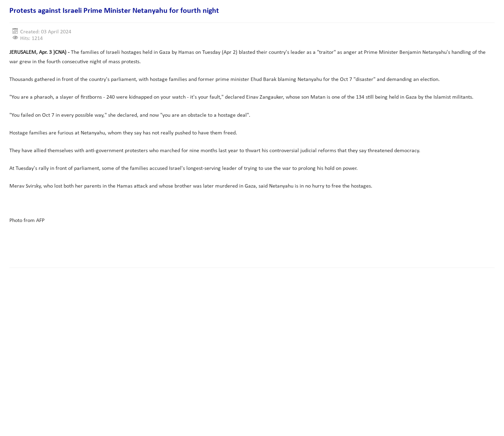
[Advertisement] (136, 240)
